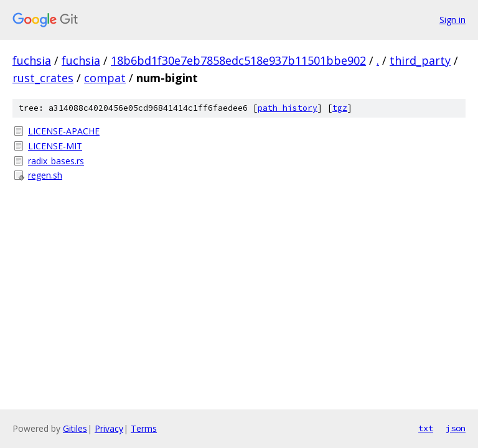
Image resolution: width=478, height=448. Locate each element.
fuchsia (32, 60)
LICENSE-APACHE (64, 131)
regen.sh (45, 175)
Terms (144, 428)
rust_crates (43, 78)
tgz (340, 108)
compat (105, 78)
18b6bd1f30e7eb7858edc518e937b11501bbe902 (238, 60)
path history (288, 108)
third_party (420, 60)
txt (426, 428)
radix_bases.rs (56, 161)
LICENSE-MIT (55, 146)
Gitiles (75, 428)
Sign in (452, 20)
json (456, 428)
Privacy (109, 428)
